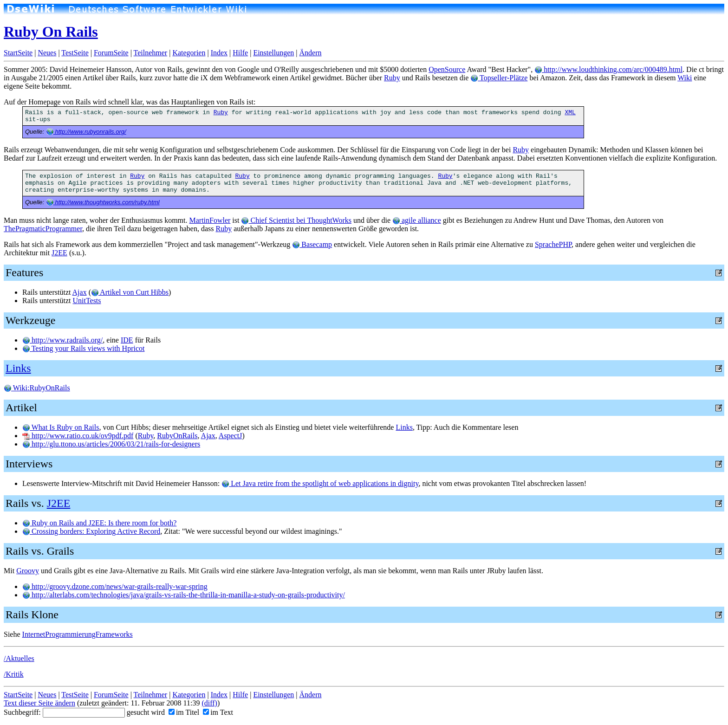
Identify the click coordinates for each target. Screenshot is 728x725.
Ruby (392, 78)
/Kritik (14, 674)
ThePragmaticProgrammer (43, 229)
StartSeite (18, 53)
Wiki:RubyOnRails (37, 388)
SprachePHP (553, 244)
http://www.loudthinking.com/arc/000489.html (608, 69)
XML (570, 113)
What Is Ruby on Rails (61, 427)
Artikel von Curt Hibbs (130, 292)
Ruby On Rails (51, 32)
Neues (47, 53)
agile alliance (417, 220)
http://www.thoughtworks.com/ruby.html (103, 202)
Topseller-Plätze (499, 78)
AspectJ (231, 436)
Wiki (685, 78)
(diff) (209, 703)
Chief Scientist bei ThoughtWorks (296, 220)
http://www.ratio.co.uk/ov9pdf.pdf (78, 436)
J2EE (59, 253)
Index (219, 53)
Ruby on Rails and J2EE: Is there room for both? (99, 523)
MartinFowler (210, 220)
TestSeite (75, 53)
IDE (127, 340)
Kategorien (189, 53)
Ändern (311, 53)
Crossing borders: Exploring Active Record (91, 531)
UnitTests (87, 301)
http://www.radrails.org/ (62, 340)
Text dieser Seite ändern (39, 703)
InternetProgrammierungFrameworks (78, 634)
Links (18, 368)
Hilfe (240, 53)
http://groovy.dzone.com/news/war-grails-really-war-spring (115, 586)
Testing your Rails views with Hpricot (83, 348)
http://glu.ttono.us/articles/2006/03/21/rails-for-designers (111, 444)
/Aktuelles (19, 658)
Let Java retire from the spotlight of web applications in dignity (320, 483)
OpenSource (447, 69)
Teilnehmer (151, 53)
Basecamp (312, 244)
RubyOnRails (177, 436)
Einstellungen (273, 53)
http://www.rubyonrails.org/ (86, 132)
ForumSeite (111, 53)
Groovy (28, 571)
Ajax (80, 292)
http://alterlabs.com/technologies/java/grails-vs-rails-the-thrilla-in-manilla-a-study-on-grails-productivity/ (184, 595)
